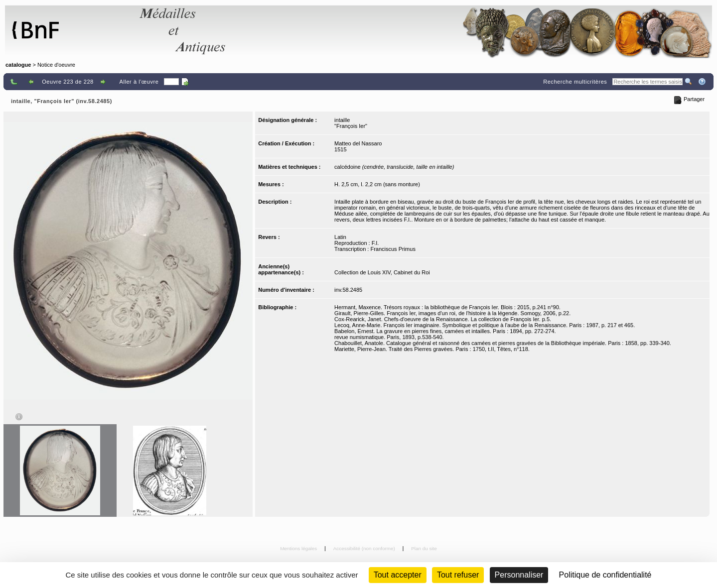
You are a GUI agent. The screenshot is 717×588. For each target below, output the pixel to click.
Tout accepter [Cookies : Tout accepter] (398, 575)
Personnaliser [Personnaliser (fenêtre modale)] (519, 575)
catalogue (18, 65)
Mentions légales (299, 548)
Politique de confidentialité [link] (605, 575)
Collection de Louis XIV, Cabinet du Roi (382, 272)
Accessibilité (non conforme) (365, 548)
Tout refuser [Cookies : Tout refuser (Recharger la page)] (458, 575)
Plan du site (424, 548)
